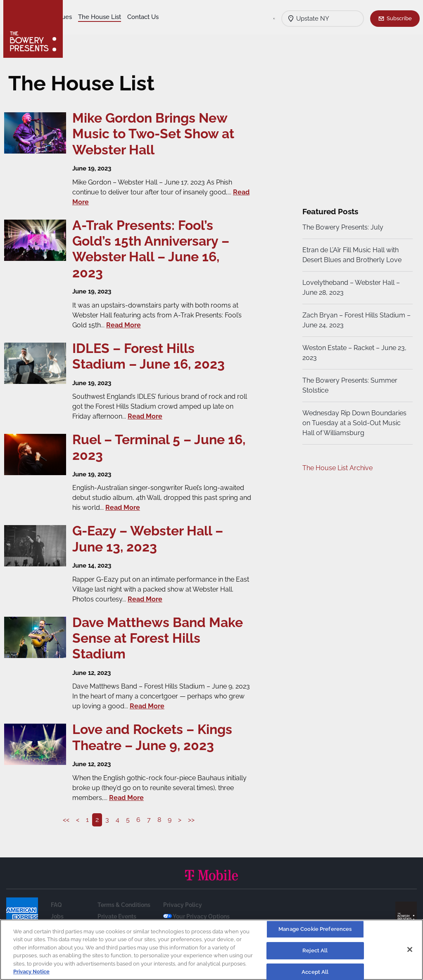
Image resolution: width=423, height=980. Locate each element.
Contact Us (86, 29)
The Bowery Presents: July (342, 227)
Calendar (121, 29)
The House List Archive (337, 468)
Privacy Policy (183, 905)
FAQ (56, 905)
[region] (211, 950)
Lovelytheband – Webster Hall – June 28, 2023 (350, 288)
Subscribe (399, 18)
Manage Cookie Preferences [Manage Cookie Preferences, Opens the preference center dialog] (315, 929)
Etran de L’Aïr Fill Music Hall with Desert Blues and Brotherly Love (351, 255)
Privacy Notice (31, 972)
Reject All (315, 950)
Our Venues (112, 17)
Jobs (57, 916)
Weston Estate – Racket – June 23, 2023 (354, 353)
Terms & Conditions (124, 905)
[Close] (410, 949)
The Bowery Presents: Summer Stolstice (349, 385)
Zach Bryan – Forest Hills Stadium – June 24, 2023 (353, 320)
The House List (156, 17)
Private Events (117, 916)
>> (193, 820)
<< (68, 820)
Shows (80, 17)
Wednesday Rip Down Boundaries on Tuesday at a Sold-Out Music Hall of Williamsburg (354, 423)
